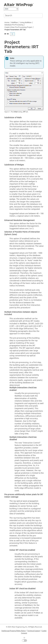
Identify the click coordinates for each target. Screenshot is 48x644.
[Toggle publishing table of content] (12, 34)
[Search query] (23, 16)
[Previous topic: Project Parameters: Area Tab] (6, 34)
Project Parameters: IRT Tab (15, 30)
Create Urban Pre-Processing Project (18, 27)
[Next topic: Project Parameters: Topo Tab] (8, 34)
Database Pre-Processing (14, 25)
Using (26, 23)
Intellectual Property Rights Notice (14, 631)
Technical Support (34, 631)
